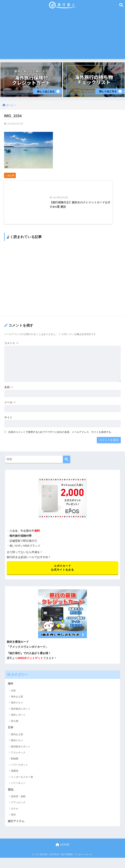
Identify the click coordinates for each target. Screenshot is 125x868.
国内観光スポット (21, 750)
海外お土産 (17, 700)
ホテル (15, 812)
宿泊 (11, 793)
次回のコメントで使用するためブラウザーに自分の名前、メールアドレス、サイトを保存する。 (61, 435)
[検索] (66, 463)
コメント (12, 346)
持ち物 (15, 725)
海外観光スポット (21, 712)
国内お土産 (17, 738)
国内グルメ (17, 744)
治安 (13, 694)
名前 (9, 391)
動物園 (15, 762)
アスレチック (18, 756)
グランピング (18, 806)
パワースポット (19, 768)
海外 (11, 687)
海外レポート (18, 718)
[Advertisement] (63, 35)
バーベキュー (18, 787)
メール (10, 406)
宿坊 (13, 818)
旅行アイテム (16, 825)
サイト (8, 421)
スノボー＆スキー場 (22, 781)
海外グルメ (17, 706)
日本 (11, 731)
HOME (62, 849)
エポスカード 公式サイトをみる (62, 571)
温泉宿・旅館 (18, 800)
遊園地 (15, 774)
